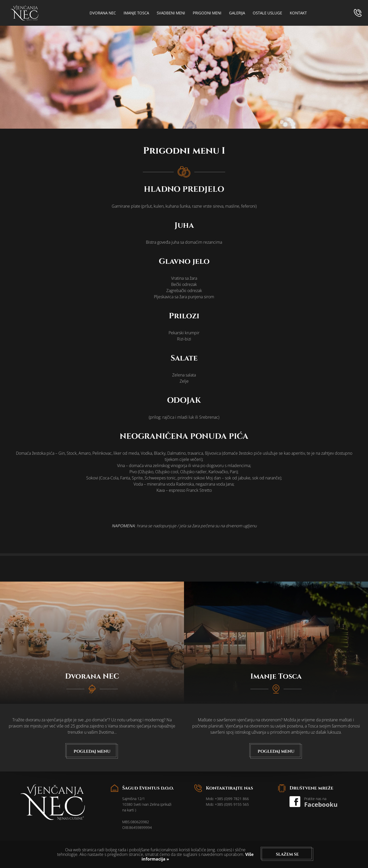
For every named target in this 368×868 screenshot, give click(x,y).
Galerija (237, 13)
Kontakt (298, 13)
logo (24, 13)
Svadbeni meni (171, 13)
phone (358, 13)
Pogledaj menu (92, 751)
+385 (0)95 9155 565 (232, 804)
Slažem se (287, 854)
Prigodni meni (207, 13)
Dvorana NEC (103, 13)
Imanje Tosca (136, 13)
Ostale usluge (267, 13)
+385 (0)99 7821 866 (232, 799)
